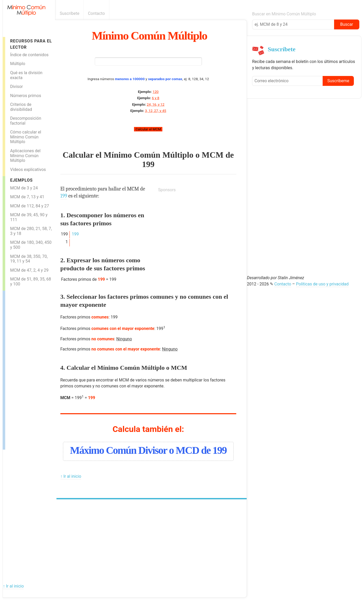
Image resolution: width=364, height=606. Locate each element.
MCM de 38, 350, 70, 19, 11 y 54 (29, 259)
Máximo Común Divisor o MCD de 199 (148, 450)
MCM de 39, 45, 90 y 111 (29, 217)
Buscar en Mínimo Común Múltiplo (284, 14)
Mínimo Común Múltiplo (149, 36)
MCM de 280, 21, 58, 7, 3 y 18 (31, 231)
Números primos (26, 96)
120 (156, 92)
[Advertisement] (26, 369)
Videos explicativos (28, 170)
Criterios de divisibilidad (21, 107)
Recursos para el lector (31, 44)
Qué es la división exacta (26, 75)
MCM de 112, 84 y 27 (30, 206)
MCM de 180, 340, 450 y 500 (31, 245)
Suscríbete (69, 13)
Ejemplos (21, 180)
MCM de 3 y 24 (24, 188)
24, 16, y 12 (156, 104)
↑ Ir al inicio (71, 476)
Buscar (347, 24)
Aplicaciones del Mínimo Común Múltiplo (25, 156)
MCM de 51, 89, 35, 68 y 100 (31, 282)
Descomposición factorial (26, 121)
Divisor (17, 87)
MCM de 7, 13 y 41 (27, 197)
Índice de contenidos (29, 55)
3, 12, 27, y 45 (155, 111)
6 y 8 (156, 98)
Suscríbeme (338, 81)
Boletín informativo (244, 13)
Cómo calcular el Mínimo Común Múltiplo (26, 137)
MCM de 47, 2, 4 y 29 (29, 270)
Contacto (96, 13)
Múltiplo (18, 64)
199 (148, 164)
